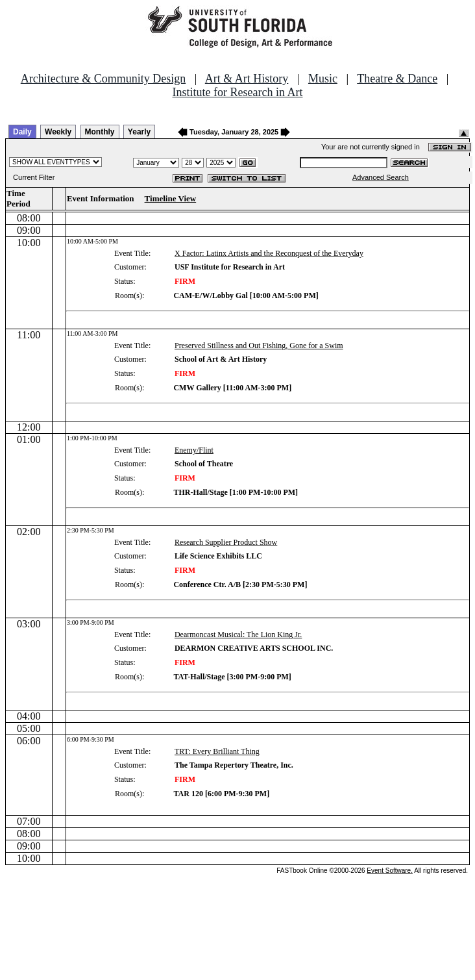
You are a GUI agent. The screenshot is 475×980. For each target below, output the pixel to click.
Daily (22, 132)
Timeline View (171, 198)
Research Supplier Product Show (226, 542)
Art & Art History (247, 79)
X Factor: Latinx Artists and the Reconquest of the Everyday (269, 253)
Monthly (100, 132)
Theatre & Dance (397, 79)
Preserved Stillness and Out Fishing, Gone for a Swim (259, 346)
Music (323, 79)
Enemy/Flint (194, 450)
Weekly (58, 132)
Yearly (139, 132)
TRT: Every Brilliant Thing (217, 751)
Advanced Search (381, 177)
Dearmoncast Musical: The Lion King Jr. (238, 634)
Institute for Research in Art (238, 92)
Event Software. (390, 871)
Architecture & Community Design (103, 79)
